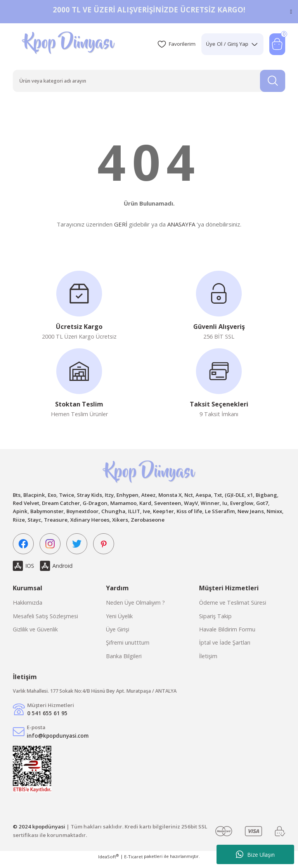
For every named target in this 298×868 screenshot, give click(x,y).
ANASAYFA (181, 227)
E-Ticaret (133, 863)
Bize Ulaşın (255, 854)
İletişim (208, 661)
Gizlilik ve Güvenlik (35, 634)
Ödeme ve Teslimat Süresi (233, 608)
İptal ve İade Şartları (225, 648)
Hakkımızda (28, 608)
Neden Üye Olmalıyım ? (135, 608)
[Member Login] (229, 44)
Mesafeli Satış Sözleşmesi (45, 621)
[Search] (149, 82)
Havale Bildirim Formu (227, 634)
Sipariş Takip (215, 621)
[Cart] (276, 44)
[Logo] (69, 44)
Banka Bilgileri (124, 661)
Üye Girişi (118, 634)
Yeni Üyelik (119, 621)
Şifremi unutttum (128, 648)
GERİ (121, 227)
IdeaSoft (108, 863)
